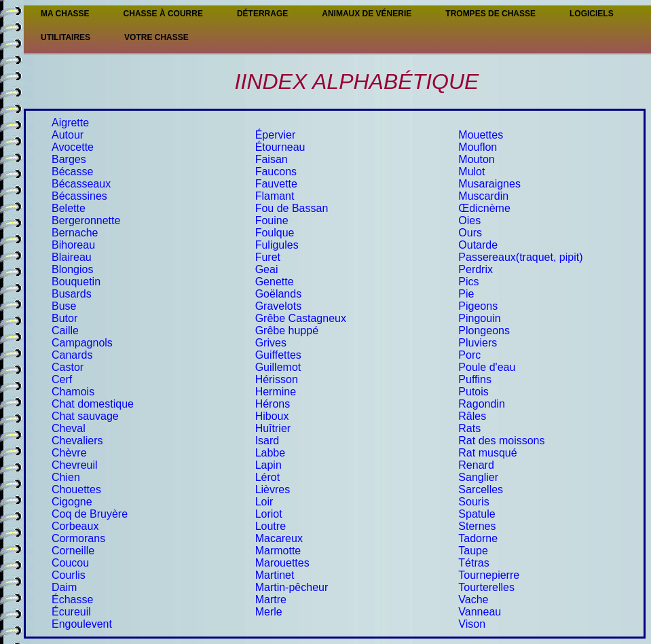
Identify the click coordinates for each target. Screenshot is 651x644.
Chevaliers (77, 441)
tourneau (283, 147)
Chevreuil (75, 465)
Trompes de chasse (490, 14)
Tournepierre (489, 575)
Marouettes (282, 563)
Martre (271, 600)
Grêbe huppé (287, 330)
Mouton (476, 159)
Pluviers (478, 343)
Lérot (267, 477)
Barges (69, 159)
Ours (470, 233)
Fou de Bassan (292, 208)
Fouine (272, 220)
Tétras (473, 563)
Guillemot (278, 367)
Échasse (72, 600)
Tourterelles (486, 587)
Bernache (75, 233)
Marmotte (278, 551)
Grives (271, 343)
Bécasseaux (81, 184)
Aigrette (70, 123)
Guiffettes (278, 355)
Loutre (271, 526)
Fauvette (276, 184)
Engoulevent (82, 624)
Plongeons (484, 330)
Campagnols (82, 343)
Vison (472, 624)
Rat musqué (487, 453)
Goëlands (279, 294)
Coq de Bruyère (90, 514)
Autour (68, 135)
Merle (269, 612)
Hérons (273, 404)
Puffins (475, 379)
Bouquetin (76, 282)
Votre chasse (156, 37)
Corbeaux (75, 526)
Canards (72, 355)
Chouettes (76, 489)
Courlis (69, 575)
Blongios (72, 269)
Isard (267, 441)
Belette (69, 208)
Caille (65, 330)
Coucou (70, 563)
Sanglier (478, 477)
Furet (268, 257)
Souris (473, 502)
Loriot (269, 514)
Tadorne (478, 538)
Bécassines (79, 196)
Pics (468, 282)
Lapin (268, 465)
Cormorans (78, 538)
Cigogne (72, 502)
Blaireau (72, 257)
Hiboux (272, 416)
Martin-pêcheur (292, 587)
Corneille (73, 551)
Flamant (275, 196)
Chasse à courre (163, 14)
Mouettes (481, 135)
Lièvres (273, 489)
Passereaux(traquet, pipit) (520, 257)
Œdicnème (484, 208)
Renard (476, 465)
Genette (275, 282)
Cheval (69, 428)
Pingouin (479, 318)
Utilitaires (66, 37)
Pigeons (478, 306)
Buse (64, 306)
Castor (68, 367)
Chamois (73, 392)
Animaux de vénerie (367, 14)
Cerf (62, 379)
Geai (267, 269)
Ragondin (482, 404)
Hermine (276, 392)
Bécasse (72, 172)
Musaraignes (489, 184)
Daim (64, 587)
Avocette (73, 147)
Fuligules (277, 245)
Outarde (478, 245)
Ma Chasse (65, 14)
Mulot (471, 172)
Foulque (275, 233)
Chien (66, 477)
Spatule (477, 514)
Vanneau (480, 612)
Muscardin (483, 196)
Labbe (271, 453)
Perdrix (476, 269)
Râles (472, 416)
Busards (72, 294)
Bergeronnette (86, 220)
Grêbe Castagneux (301, 318)
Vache (473, 600)
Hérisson (277, 379)
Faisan (272, 159)
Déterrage (262, 14)
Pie (466, 294)
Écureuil (71, 612)
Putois (473, 392)
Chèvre (69, 453)
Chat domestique (93, 404)
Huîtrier (273, 428)
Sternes (477, 526)
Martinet (275, 575)
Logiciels (592, 14)
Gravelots (278, 306)
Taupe (473, 551)
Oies (469, 220)
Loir (264, 502)
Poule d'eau (487, 367)
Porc (469, 355)
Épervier (276, 135)
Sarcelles (481, 489)
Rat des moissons (501, 441)
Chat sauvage (85, 416)
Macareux (279, 538)
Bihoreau (73, 245)
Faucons (276, 172)
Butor (64, 318)
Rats (469, 428)
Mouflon (478, 147)
